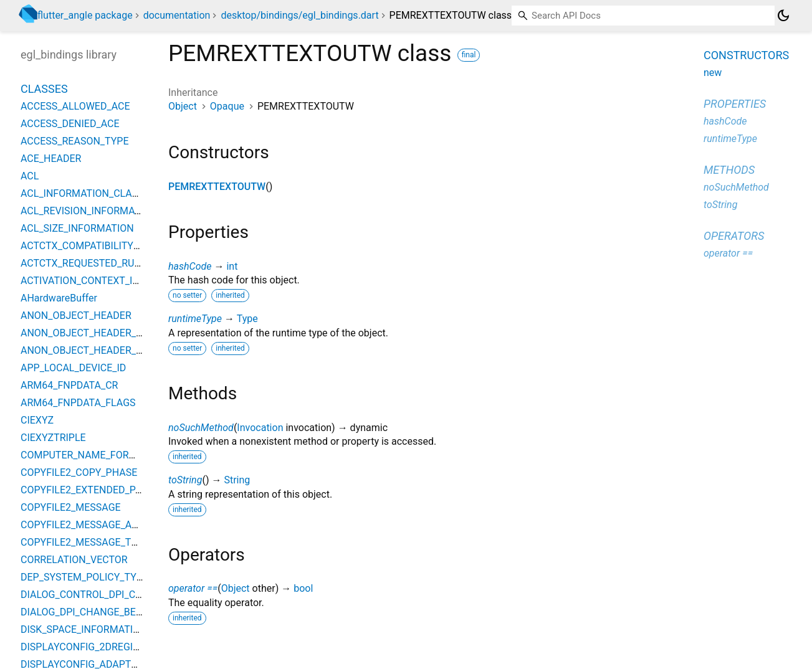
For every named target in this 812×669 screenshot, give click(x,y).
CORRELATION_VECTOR (74, 560)
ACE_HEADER (51, 159)
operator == (193, 588)
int (232, 266)
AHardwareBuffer (59, 298)
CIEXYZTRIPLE (53, 438)
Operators (734, 236)
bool (303, 588)
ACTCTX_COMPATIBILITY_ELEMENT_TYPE (115, 246)
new (713, 73)
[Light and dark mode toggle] (783, 16)
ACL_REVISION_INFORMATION (89, 211)
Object (183, 106)
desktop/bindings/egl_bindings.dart (299, 15)
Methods (729, 170)
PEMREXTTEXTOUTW (217, 187)
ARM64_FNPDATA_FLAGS (78, 403)
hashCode (190, 266)
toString (185, 480)
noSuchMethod (201, 428)
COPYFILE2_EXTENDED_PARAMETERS (107, 490)
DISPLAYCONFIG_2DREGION (84, 647)
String (237, 480)
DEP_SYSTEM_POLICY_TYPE (84, 577)
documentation (177, 15)
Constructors (746, 55)
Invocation (260, 428)
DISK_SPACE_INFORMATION (84, 629)
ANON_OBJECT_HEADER (76, 316)
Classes (44, 89)
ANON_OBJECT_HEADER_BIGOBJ (95, 333)
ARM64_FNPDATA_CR (69, 385)
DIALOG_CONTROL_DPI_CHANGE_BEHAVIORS (123, 595)
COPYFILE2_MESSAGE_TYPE (85, 542)
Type (247, 319)
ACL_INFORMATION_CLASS (82, 193)
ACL (30, 176)
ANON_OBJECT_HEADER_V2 (84, 350)
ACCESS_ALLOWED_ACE (75, 106)
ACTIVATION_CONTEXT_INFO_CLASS (104, 281)
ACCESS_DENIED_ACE (70, 124)
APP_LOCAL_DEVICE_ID (73, 368)
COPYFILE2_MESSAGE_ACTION (91, 525)
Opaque (227, 106)
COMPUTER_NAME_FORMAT (85, 455)
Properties (735, 104)
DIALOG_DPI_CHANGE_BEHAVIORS (99, 612)
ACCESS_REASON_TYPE (75, 141)
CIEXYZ (37, 420)
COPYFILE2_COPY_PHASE (79, 472)
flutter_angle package (85, 15)
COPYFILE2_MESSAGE (71, 507)
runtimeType (195, 319)
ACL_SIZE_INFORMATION (77, 228)
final (469, 55)
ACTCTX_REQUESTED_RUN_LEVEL (98, 263)
